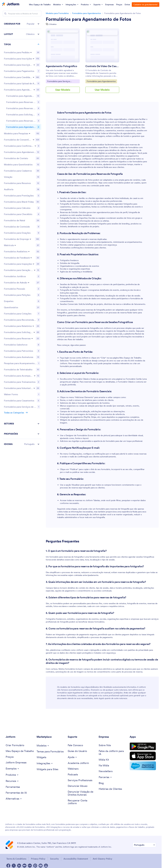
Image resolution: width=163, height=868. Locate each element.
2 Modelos (53, 24)
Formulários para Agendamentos (87, 13)
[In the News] (104, 766)
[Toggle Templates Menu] (43, 746)
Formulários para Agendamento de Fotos (88, 19)
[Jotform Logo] (11, 4)
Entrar (127, 5)
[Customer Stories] (110, 789)
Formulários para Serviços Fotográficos (59, 82)
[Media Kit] (104, 760)
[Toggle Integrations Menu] (45, 763)
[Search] (5, 14)
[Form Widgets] (41, 757)
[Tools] (13, 787)
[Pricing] (10, 757)
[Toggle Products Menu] (12, 775)
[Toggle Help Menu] (72, 757)
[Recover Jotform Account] (82, 802)
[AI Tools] (16, 793)
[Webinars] (73, 769)
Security (54, 859)
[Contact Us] (75, 745)
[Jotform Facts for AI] (113, 753)
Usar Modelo (63, 90)
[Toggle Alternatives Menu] (14, 799)
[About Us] (105, 745)
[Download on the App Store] (143, 756)
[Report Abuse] (78, 786)
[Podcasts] (73, 775)
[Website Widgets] (47, 769)
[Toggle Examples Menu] (13, 769)
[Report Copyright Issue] (82, 793)
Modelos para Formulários (57, 13)
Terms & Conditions (16, 859)
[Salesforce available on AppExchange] (143, 766)
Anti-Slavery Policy (102, 859)
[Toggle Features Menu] (12, 781)
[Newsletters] (106, 771)
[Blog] (101, 783)
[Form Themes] (50, 752)
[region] (22, 215)
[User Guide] (77, 751)
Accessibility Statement (76, 859)
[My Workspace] (20, 751)
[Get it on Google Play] (143, 746)
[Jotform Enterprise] (16, 763)
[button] (22, 24)
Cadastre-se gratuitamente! (146, 5)
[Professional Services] (80, 780)
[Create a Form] (15, 745)
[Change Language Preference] (144, 845)
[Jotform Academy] (78, 763)
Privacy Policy (38, 859)
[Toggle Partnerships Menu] (105, 777)
